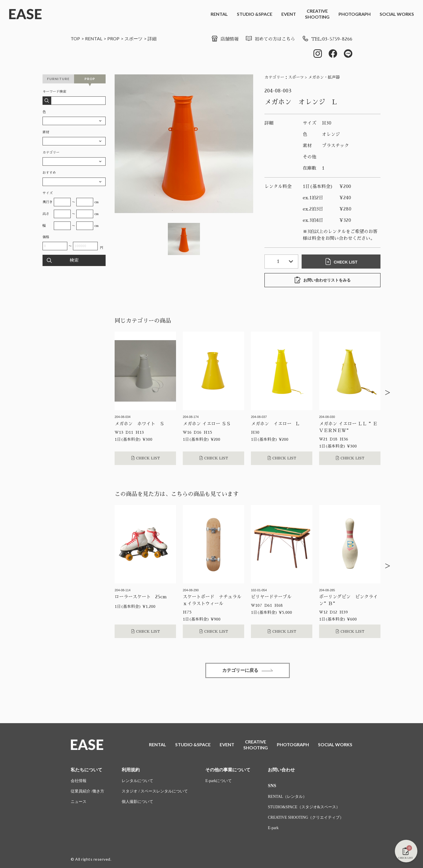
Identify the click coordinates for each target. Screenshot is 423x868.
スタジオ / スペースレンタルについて (155, 791)
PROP (113, 38)
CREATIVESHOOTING (317, 14)
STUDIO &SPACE (255, 14)
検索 (74, 260)
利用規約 (131, 770)
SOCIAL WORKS (397, 14)
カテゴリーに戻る (248, 670)
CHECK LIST (341, 262)
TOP (75, 38)
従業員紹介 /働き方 (87, 791)
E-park (273, 828)
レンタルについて (137, 781)
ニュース (79, 802)
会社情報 (79, 781)
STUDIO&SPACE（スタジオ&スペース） (304, 807)
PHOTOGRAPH (355, 14)
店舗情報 (225, 39)
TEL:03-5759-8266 (327, 39)
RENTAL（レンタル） (287, 797)
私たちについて (86, 770)
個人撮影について (137, 802)
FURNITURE (58, 79)
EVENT (289, 14)
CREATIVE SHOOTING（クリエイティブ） (306, 817)
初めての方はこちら (270, 39)
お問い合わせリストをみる (322, 280)
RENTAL (219, 14)
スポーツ (133, 38)
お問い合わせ (281, 770)
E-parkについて (219, 781)
